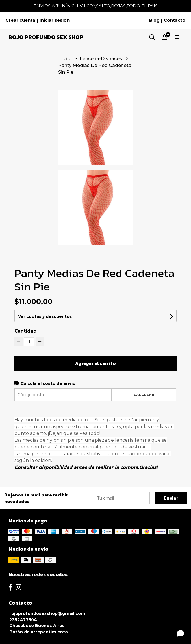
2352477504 (23, 620)
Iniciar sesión (55, 20)
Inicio (65, 59)
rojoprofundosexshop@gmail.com (47, 613)
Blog (154, 20)
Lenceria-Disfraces (101, 59)
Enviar (171, 498)
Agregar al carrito (95, 363)
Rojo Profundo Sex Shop (46, 37)
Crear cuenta (20, 20)
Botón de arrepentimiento (39, 632)
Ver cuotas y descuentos (45, 316)
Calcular (144, 395)
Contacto (175, 20)
